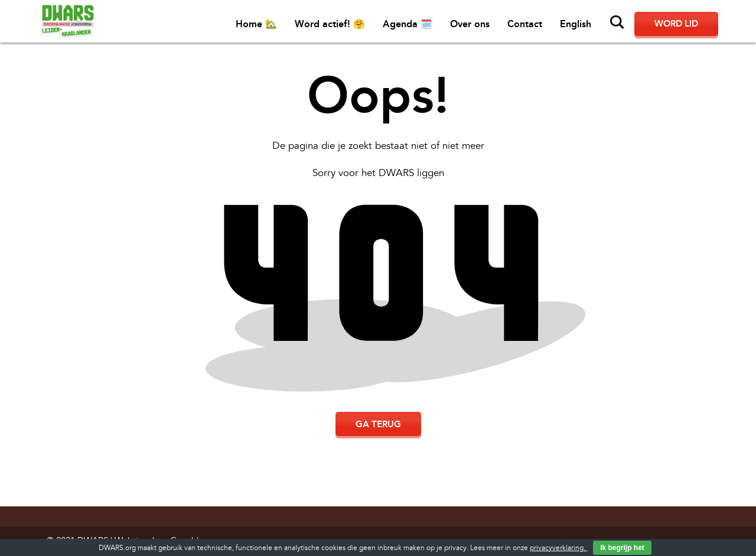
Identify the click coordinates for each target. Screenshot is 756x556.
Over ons (470, 24)
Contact (525, 24)
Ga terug (378, 424)
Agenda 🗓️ (408, 24)
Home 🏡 (256, 24)
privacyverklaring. (558, 548)
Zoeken (617, 22)
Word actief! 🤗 (330, 24)
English (576, 24)
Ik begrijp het (622, 548)
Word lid (676, 24)
